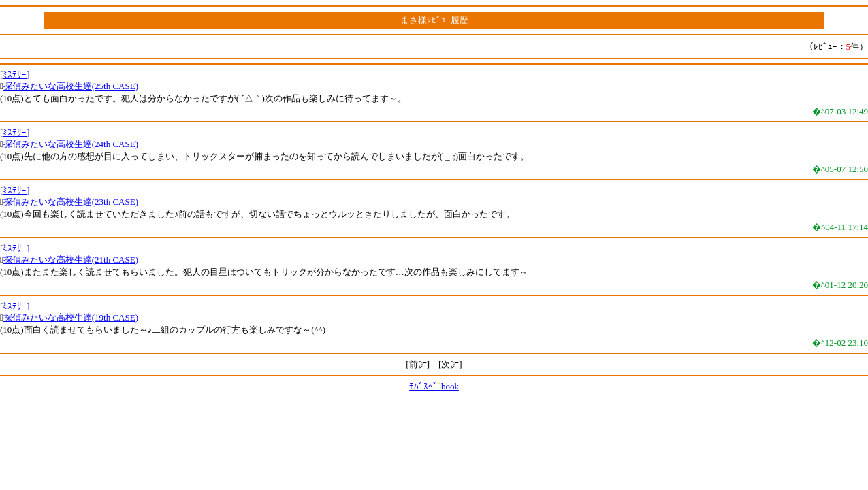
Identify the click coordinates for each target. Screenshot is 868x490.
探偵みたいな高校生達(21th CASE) (71, 260)
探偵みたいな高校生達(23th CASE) (71, 202)
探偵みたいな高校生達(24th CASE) (71, 144)
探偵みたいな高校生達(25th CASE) (71, 86)
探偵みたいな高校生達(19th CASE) (71, 317)
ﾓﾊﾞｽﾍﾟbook (434, 386)
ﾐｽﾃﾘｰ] (16, 75)
